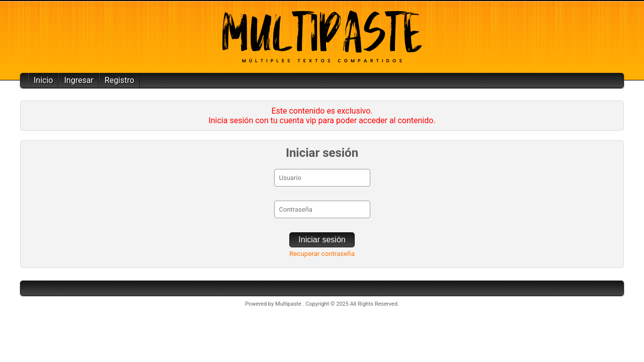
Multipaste (289, 304)
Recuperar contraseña (322, 254)
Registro (119, 80)
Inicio (43, 80)
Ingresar (78, 80)
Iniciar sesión (322, 240)
